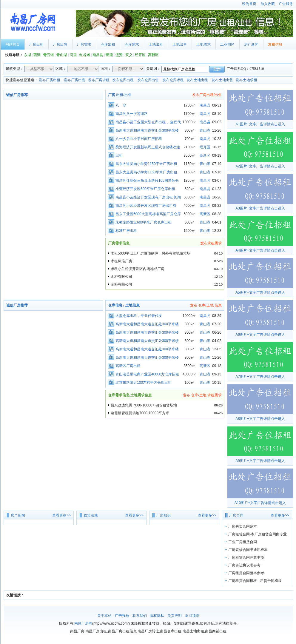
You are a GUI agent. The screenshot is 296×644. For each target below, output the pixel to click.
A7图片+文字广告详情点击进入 (260, 377)
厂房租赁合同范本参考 (246, 573)
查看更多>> (61, 515)
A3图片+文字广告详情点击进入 (260, 208)
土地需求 (203, 44)
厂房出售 (60, 44)
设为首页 (249, 4)
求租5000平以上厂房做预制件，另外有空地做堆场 (151, 253)
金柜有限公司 (121, 277)
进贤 (119, 55)
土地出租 (156, 44)
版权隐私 (157, 616)
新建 (110, 55)
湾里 (73, 55)
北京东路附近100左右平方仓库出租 (144, 383)
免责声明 (175, 616)
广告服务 (286, 4)
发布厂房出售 (75, 80)
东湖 (27, 55)
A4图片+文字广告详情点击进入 (260, 250)
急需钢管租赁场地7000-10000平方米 (140, 413)
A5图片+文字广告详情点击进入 (260, 292)
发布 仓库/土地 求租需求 (202, 395)
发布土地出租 (197, 80)
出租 (119, 155)
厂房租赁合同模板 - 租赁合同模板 (255, 581)
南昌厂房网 (37, 24)
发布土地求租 (246, 80)
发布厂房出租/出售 (207, 95)
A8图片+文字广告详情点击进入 (260, 419)
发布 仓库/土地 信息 (206, 305)
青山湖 (62, 55)
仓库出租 (108, 44)
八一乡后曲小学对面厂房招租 (139, 139)
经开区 (140, 55)
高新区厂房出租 (128, 366)
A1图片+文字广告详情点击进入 (260, 124)
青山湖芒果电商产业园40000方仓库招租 (147, 374)
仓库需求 (132, 44)
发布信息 (275, 44)
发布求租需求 (211, 243)
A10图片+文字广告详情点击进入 (260, 503)
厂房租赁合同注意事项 (246, 557)
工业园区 (227, 44)
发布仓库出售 (148, 80)
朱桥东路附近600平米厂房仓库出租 (144, 222)
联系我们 (140, 616)
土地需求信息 (141, 395)
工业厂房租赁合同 (243, 542)
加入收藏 (268, 4)
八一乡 (121, 105)
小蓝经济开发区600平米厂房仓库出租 (145, 189)
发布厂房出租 (50, 80)
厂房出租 (36, 44)
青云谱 (49, 55)
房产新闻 (251, 44)
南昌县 (98, 55)
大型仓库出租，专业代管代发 (139, 316)
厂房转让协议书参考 (244, 565)
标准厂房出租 (126, 231)
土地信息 (132, 305)
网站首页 (13, 44)
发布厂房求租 (99, 80)
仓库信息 (115, 305)
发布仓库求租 (173, 80)
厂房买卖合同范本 (243, 526)
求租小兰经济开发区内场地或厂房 (138, 269)
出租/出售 (120, 95)
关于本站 (104, 616)
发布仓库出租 (123, 80)
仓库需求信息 (119, 395)
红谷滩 (85, 55)
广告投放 (122, 616)
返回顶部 (192, 616)
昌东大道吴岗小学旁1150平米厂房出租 (146, 164)
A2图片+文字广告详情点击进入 (260, 166)
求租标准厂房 (121, 261)
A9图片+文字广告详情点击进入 (260, 461)
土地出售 (180, 44)
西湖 (37, 55)
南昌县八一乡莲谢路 (132, 114)
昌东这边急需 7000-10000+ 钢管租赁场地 (144, 405)
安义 (129, 55)
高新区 (153, 55)
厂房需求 (84, 44)
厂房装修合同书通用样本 (248, 550)
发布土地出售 (222, 80)
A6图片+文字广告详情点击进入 (260, 335)
